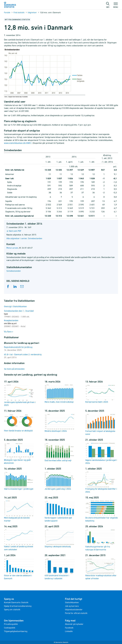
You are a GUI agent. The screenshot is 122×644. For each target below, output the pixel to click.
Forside (7, 12)
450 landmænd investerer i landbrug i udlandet (60, 569)
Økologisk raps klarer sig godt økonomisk (19, 453)
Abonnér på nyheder (74, 624)
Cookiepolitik (10, 628)
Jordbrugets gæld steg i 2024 (60, 481)
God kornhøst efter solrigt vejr (60, 452)
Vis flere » (9, 332)
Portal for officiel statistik (76, 613)
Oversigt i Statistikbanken (15, 306)
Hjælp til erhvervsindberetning (18, 606)
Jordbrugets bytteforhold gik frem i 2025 (20, 395)
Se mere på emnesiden (14, 369)
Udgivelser (32, 12)
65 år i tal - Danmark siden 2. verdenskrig (23, 354)
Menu (116, 6)
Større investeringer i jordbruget (19, 481)
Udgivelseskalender (74, 609)
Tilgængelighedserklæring (16, 631)
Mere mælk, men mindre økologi (60, 394)
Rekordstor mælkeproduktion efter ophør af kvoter (101, 569)
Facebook (69, 628)
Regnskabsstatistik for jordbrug (18, 347)
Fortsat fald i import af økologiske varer (100, 424)
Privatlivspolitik (11, 624)
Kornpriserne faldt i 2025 (100, 394)
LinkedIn (69, 631)
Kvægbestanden (15, 323)
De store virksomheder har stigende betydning (101, 511)
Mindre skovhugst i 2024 (60, 423)
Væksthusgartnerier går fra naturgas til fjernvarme (100, 540)
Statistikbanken (72, 602)
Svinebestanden (14, 271)
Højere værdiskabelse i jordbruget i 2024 (101, 453)
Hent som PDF (15, 231)
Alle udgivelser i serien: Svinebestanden (24, 238)
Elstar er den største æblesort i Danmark (19, 569)
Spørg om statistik (12, 609)
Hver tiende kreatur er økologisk (19, 423)
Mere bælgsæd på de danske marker (19, 511)
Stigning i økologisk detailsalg (60, 538)
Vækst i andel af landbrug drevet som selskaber (19, 540)
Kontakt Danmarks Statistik (16, 602)
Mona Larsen (12, 248)
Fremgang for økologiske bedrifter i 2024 (101, 482)
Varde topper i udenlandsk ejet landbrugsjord (60, 511)
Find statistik (19, 12)
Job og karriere (72, 606)
